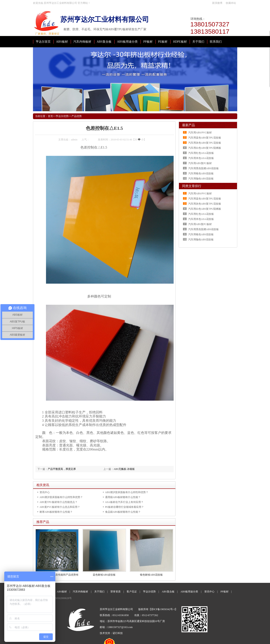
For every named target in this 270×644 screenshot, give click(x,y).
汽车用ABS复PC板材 (200, 163)
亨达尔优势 (62, 116)
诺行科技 (118, 633)
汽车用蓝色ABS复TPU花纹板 (205, 138)
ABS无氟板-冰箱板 (124, 469)
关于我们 (198, 42)
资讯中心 (45, 492)
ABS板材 (62, 42)
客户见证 (132, 592)
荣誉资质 (116, 592)
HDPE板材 (180, 42)
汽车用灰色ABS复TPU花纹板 (205, 143)
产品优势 (77, 116)
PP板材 (148, 42)
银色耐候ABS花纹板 (151, 575)
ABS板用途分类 (127, 42)
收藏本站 (231, 3)
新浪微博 (217, 3)
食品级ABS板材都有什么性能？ (123, 512)
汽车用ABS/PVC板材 (200, 133)
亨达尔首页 (43, 42)
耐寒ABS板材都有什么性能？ (56, 512)
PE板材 (163, 42)
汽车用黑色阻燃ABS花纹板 (204, 168)
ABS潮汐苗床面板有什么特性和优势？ (127, 492)
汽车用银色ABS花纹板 (201, 173)
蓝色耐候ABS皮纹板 (104, 575)
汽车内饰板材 (82, 42)
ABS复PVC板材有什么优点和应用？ (60, 507)
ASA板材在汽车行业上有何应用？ (124, 502)
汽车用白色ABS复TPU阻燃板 (205, 148)
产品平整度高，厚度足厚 (62, 469)
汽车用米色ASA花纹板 (201, 158)
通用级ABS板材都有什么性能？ (123, 497)
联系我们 (216, 42)
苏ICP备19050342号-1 (163, 609)
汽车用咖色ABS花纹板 (201, 179)
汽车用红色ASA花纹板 (201, 153)
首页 (50, 116)
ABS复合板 (104, 42)
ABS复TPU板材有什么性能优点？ (59, 502)
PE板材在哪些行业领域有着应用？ (124, 507)
